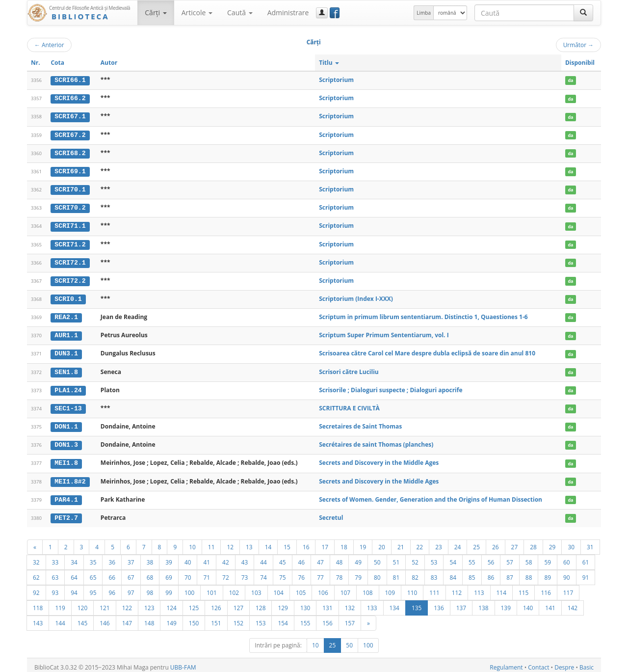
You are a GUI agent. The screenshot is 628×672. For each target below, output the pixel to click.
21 (401, 542)
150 (194, 618)
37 (131, 558)
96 (112, 588)
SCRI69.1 (70, 170)
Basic (587, 663)
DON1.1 (66, 423)
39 (169, 558)
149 (171, 618)
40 (188, 558)
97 (131, 588)
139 (506, 603)
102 (234, 588)
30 (571, 542)
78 (340, 573)
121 (105, 603)
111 (434, 588)
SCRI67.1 (70, 116)
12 (230, 542)
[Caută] (583, 13)
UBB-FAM (183, 663)
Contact (538, 663)
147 (127, 618)
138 (483, 603)
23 (439, 542)
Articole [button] (197, 13)
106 (323, 588)
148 (149, 618)
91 (586, 573)
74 (263, 573)
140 (528, 603)
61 (586, 558)
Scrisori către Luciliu (349, 369)
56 (491, 558)
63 (55, 573)
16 (306, 542)
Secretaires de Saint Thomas (360, 423)
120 (82, 603)
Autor (109, 63)
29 (552, 542)
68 (150, 573)
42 (226, 558)
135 (417, 603)
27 (515, 542)
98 (150, 588)
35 (93, 558)
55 (472, 558)
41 (207, 558)
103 (256, 588)
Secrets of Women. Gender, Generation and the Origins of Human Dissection (431, 495)
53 (434, 558)
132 (350, 603)
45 (283, 558)
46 (302, 558)
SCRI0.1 (68, 297)
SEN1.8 (66, 369)
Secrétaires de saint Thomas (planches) (376, 441)
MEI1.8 (66, 459)
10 (192, 542)
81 (396, 573)
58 (529, 558)
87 (510, 573)
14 (268, 542)
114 (501, 588)
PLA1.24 (68, 387)
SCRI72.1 (70, 261)
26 (496, 542)
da (570, 80)
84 (453, 573)
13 (249, 542)
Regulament (506, 663)
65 (93, 573)
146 (105, 618)
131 (327, 603)
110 (412, 588)
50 (377, 558)
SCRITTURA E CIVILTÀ (349, 405)
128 (261, 603)
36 (112, 558)
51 (396, 558)
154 (283, 618)
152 (238, 618)
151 (216, 618)
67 (131, 573)
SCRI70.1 (70, 188)
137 (461, 603)
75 (283, 573)
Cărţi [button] (156, 13)
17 (325, 542)
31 (590, 542)
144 (60, 618)
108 (367, 588)
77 (320, 573)
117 (568, 588)
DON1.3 (66, 441)
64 (74, 573)
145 (82, 618)
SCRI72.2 (70, 279)
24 (458, 542)
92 (36, 588)
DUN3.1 (66, 351)
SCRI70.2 (70, 207)
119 (60, 603)
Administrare (288, 13)
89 (548, 573)
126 (216, 603)
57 (510, 558)
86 (491, 573)
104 (279, 588)
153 (261, 618)
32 (36, 558)
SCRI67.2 (70, 134)
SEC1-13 (68, 405)
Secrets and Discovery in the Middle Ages (379, 459)
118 (38, 603)
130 (305, 603)
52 (415, 558)
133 (372, 603)
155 (305, 618)
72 (226, 573)
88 (529, 573)
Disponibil (580, 63)
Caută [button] (240, 13)
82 (415, 573)
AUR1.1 (66, 333)
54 (453, 558)
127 (238, 603)
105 (301, 588)
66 (112, 573)
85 (472, 573)
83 (434, 573)
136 (439, 603)
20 (382, 542)
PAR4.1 (66, 495)
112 (457, 588)
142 (573, 603)
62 (36, 573)
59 (548, 558)
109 (390, 588)
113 (479, 588)
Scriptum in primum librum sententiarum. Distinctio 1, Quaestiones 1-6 (423, 314)
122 (127, 603)
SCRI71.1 (70, 224)
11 (211, 542)
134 (394, 603)
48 (340, 558)
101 (211, 588)
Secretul (331, 513)
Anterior (49, 45)
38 (150, 558)
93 (55, 588)
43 (245, 558)
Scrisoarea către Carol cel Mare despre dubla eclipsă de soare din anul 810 (427, 351)
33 (55, 558)
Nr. (36, 63)
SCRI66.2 (70, 98)
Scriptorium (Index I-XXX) (356, 297)
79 (358, 573)
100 (189, 588)
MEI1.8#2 (70, 477)
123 (149, 603)
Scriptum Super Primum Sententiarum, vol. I (384, 333)
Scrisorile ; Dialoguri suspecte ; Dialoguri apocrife (391, 387)
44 (263, 558)
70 (188, 573)
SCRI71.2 (70, 242)
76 (302, 573)
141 (550, 603)
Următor (578, 45)
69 (169, 573)
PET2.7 (66, 513)
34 (74, 558)
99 (169, 588)
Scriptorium (336, 80)
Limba (424, 13)
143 (38, 618)
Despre (564, 663)
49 (358, 558)
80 (377, 573)
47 (320, 558)
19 (363, 542)
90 (567, 573)
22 (420, 542)
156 (327, 618)
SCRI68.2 (70, 152)
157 (350, 618)
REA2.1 (66, 315)
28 (533, 542)
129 (283, 603)
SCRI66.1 (70, 80)
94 (74, 588)
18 (344, 542)
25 (476, 542)
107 (345, 588)
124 (171, 603)
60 (567, 558)
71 (207, 573)
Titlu (329, 63)
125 (194, 603)
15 (287, 542)
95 (93, 588)
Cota (57, 63)
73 (245, 573)
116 (546, 588)
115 (523, 588)
